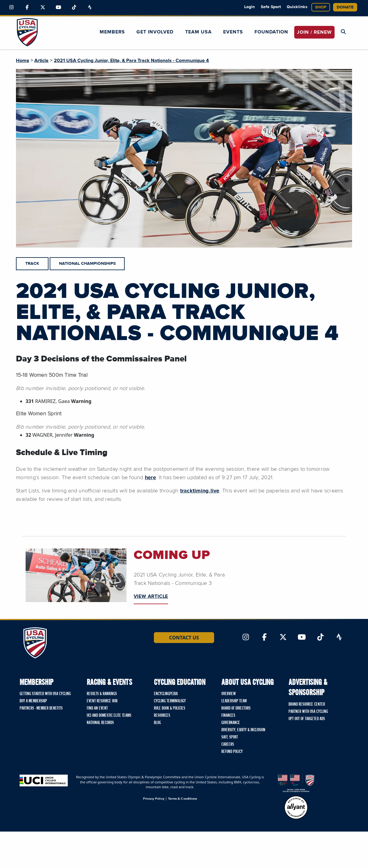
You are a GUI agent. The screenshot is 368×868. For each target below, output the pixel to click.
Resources (162, 716)
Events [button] (233, 32)
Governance (231, 723)
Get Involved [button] (155, 32)
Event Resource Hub (102, 701)
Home (23, 61)
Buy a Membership (33, 701)
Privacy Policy (154, 799)
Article (41, 61)
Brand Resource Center (307, 704)
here (150, 478)
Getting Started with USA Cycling (45, 694)
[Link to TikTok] (74, 8)
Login (249, 7)
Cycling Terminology (170, 701)
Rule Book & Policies (170, 708)
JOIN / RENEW (314, 32)
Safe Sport (271, 7)
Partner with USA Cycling (308, 712)
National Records (100, 723)
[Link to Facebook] (27, 8)
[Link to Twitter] (43, 8)
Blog (157, 723)
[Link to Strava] (90, 8)
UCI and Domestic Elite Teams (109, 716)
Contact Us (184, 638)
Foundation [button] (271, 32)
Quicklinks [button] (297, 7)
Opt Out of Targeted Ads (307, 719)
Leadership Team (234, 701)
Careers (228, 745)
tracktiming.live (200, 491)
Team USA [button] (198, 32)
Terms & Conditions (182, 799)
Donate (345, 7)
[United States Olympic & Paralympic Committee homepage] (296, 784)
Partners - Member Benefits (41, 708)
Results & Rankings (102, 694)
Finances (228, 716)
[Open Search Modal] (343, 32)
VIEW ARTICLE (151, 596)
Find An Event (97, 708)
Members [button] (112, 32)
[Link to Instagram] (11, 8)
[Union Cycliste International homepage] (44, 781)
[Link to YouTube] (58, 8)
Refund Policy (232, 752)
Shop (321, 7)
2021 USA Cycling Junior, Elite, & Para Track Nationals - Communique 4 (131, 61)
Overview (229, 694)
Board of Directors (236, 708)
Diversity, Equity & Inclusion (243, 730)
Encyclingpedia (166, 694)
